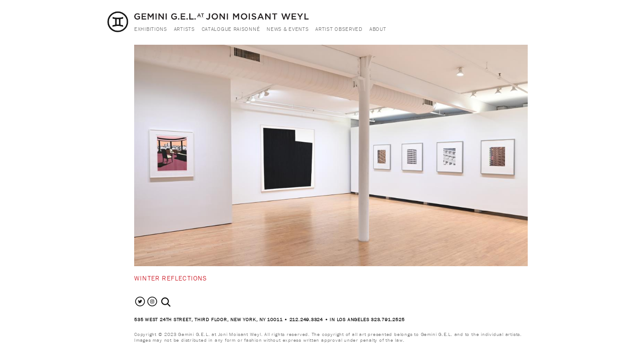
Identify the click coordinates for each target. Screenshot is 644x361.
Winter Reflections (171, 278)
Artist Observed (339, 29)
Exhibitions (151, 29)
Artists (184, 29)
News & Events (288, 29)
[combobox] (176, 302)
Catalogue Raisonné (231, 29)
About (378, 29)
